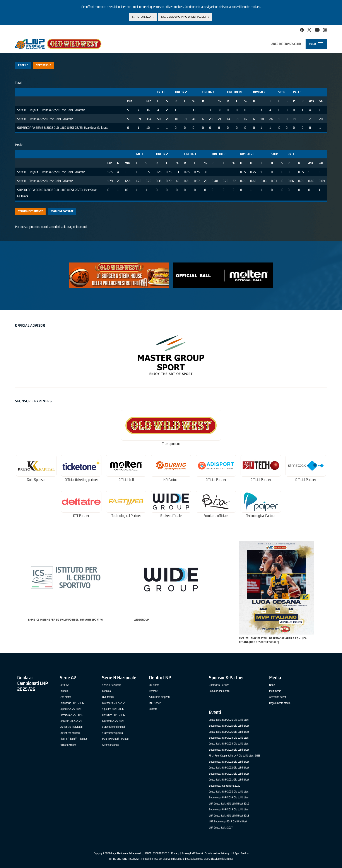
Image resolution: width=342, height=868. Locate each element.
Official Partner (216, 480)
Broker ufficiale (171, 516)
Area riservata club (286, 44)
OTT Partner (81, 516)
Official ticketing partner (81, 480)
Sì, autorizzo (141, 17)
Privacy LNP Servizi (192, 853)
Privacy (175, 853)
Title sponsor (171, 444)
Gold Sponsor (36, 480)
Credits (245, 853)
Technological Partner (126, 516)
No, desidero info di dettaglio (184, 17)
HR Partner (171, 480)
